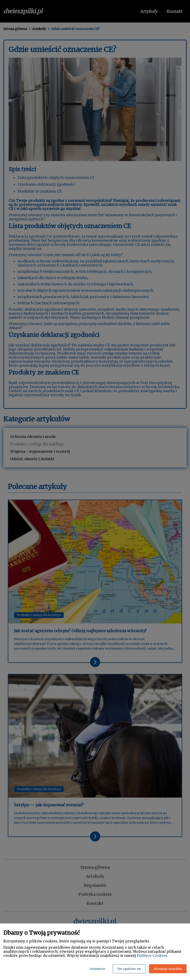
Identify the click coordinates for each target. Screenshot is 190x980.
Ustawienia (97, 969)
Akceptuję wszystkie (168, 969)
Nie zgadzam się (129, 969)
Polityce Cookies (152, 955)
